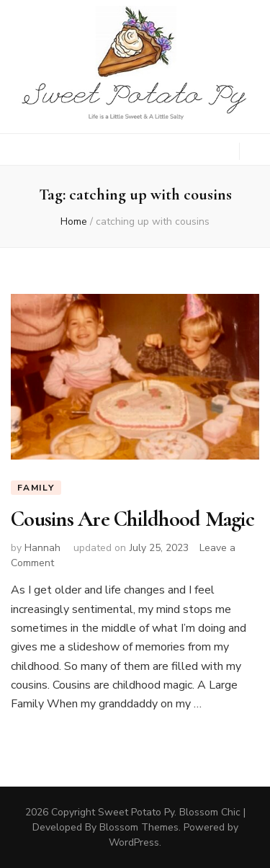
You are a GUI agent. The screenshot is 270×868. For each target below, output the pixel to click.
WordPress (134, 842)
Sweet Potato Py (136, 812)
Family (36, 488)
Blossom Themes (139, 827)
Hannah (42, 548)
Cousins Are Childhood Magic (132, 519)
